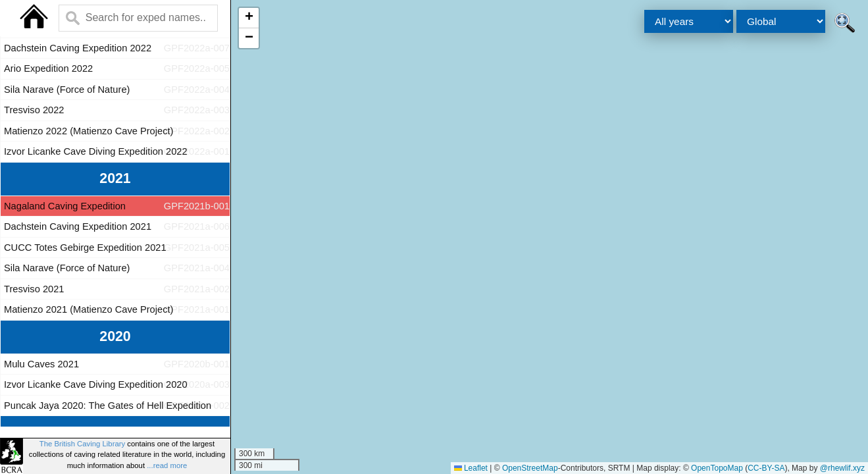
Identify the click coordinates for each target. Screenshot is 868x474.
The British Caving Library (82, 444)
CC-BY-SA (766, 468)
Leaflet (471, 468)
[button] (249, 18)
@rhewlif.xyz (842, 468)
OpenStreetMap (530, 468)
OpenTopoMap (717, 468)
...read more (167, 465)
